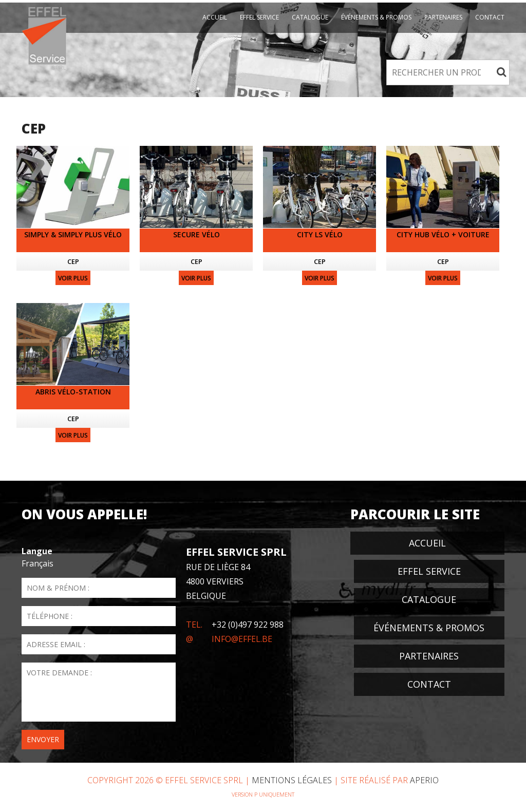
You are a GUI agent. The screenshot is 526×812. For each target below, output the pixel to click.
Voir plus (73, 278)
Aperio (424, 780)
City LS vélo (320, 234)
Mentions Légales (292, 780)
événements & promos (376, 17)
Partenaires (443, 17)
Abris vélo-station (73, 392)
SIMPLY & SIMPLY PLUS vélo (73, 234)
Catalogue (310, 17)
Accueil (215, 17)
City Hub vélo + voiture (443, 234)
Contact (490, 17)
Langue (37, 551)
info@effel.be (242, 639)
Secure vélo (196, 234)
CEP (73, 261)
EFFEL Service (259, 17)
